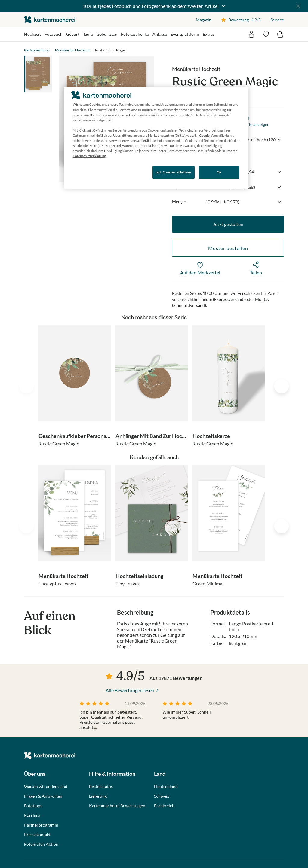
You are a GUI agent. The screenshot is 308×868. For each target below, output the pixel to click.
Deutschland (166, 787)
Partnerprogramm (41, 825)
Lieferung (98, 796)
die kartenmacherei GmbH (50, 20)
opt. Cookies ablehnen (174, 172)
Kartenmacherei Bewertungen (117, 806)
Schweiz (162, 796)
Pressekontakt (37, 835)
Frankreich (164, 806)
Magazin (204, 20)
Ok (219, 172)
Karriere (32, 815)
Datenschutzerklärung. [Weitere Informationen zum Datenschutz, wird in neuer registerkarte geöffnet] (90, 156)
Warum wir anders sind (46, 787)
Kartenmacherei (37, 50)
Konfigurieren (84, 172)
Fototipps (33, 806)
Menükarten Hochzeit (72, 50)
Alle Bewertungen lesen (130, 690)
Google (204, 135)
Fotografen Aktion (41, 844)
